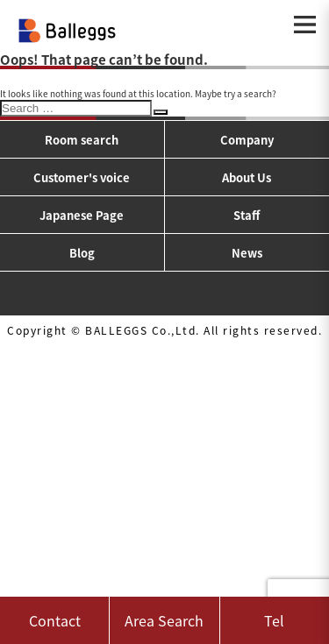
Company (247, 140)
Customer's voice (82, 177)
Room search (82, 140)
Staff (247, 215)
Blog (82, 253)
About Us (247, 177)
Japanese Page (82, 215)
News (247, 253)
